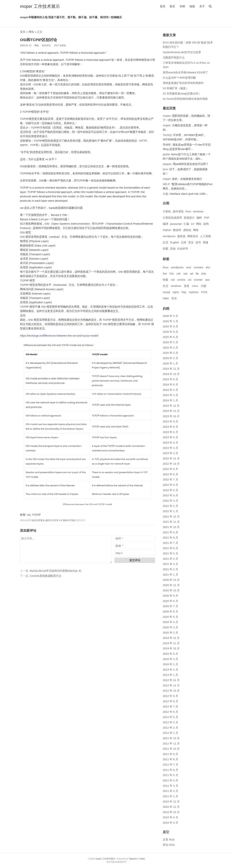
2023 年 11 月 (171, 411)
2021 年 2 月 (170, 569)
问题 (204, 286)
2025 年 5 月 (170, 342)
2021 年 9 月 (170, 532)
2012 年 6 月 (170, 712)
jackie (166, 154)
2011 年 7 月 (170, 765)
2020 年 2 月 (170, 633)
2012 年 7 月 (170, 706)
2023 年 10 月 (171, 416)
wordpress (169, 236)
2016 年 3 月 (170, 659)
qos (208, 280)
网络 (31, 32)
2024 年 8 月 (170, 379)
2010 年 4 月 (170, 817)
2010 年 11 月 (171, 807)
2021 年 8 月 (170, 538)
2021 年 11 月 (171, 522)
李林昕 (167, 145)
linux (188, 211)
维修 (206, 242)
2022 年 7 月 (170, 480)
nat (173, 280)
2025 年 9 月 (170, 326)
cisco (195, 286)
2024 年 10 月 (171, 374)
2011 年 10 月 (171, 749)
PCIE (204, 292)
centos (181, 280)
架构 (206, 224)
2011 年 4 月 (170, 780)
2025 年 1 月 (170, 363)
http (184, 292)
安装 (187, 286)
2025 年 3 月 (170, 353)
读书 (198, 242)
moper (167, 116)
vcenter (198, 280)
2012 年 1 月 (170, 733)
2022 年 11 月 (171, 458)
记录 (184, 242)
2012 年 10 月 (171, 691)
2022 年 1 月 (170, 511)
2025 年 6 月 (170, 337)
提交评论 (135, 560)
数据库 (177, 230)
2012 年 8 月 (170, 701)
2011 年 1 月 (170, 796)
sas (185, 273)
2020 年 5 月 (170, 617)
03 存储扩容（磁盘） (176, 88)
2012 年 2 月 (170, 728)
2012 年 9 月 (170, 696)
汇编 (186, 224)
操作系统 (178, 211)
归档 (182, 6)
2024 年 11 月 (171, 369)
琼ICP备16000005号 (116, 862)
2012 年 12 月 (171, 680)
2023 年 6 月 (170, 432)
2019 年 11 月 (171, 643)
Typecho (133, 859)
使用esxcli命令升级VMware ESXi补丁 (185, 72)
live (165, 273)
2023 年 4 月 (170, 443)
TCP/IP (36, 515)
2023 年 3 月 (170, 448)
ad (192, 273)
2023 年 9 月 (170, 421)
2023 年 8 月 (170, 427)
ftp (197, 273)
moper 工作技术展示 (40, 6)
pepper (167, 164)
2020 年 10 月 (171, 590)
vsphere (194, 292)
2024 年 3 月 (170, 395)
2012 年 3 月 (170, 722)
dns (208, 267)
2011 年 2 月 (170, 791)
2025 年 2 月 (170, 358)
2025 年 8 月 (170, 332)
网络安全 (193, 236)
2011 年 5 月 (170, 775)
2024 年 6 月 (170, 384)
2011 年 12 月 (171, 738)
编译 (165, 224)
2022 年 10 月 (171, 464)
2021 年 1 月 (170, 575)
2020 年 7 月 (170, 606)
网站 (199, 224)
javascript (176, 224)
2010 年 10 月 (171, 812)
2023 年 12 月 (171, 406)
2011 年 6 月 (170, 770)
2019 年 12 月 (171, 638)
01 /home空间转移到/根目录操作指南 (185, 99)
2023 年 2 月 (170, 453)
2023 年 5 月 (170, 437)
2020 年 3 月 (170, 627)
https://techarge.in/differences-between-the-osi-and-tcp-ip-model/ (59, 336)
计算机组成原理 (172, 218)
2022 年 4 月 (170, 495)
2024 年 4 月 (170, 390)
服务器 (181, 236)
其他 (173, 249)
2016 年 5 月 (170, 654)
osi (29, 515)
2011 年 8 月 (170, 759)
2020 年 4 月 (170, 622)
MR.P (166, 184)
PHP (207, 218)
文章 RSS (169, 840)
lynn (165, 169)
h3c (172, 273)
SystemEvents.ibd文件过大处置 (182, 52)
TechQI (167, 135)
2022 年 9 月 (170, 469)
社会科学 (183, 249)
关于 (202, 6)
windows (198, 211)
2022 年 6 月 (170, 485)
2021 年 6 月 (170, 548)
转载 (165, 249)
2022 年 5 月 (170, 490)
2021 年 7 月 (170, 543)
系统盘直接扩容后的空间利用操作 (183, 83)
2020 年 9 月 (170, 596)
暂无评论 (46, 46)
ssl (189, 280)
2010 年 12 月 (171, 801)
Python (167, 230)
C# (192, 224)
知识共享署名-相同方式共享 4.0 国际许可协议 (54, 520)
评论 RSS (169, 845)
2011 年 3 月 (170, 786)
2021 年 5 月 (170, 553)
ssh (178, 273)
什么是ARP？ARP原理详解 (179, 78)
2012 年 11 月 (171, 685)
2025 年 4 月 (170, 348)
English (174, 242)
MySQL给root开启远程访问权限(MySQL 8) (55, 571)
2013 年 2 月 (170, 670)
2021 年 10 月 (171, 527)
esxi (189, 267)
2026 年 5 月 (170, 316)
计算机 (167, 211)
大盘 (165, 194)
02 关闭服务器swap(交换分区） (182, 93)
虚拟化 (187, 230)
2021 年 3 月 (170, 564)
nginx (176, 292)
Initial (142, 859)
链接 (192, 6)
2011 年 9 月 (170, 754)
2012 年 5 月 (170, 717)
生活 (165, 242)
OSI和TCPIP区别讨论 (38, 40)
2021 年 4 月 (170, 559)
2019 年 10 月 (171, 648)
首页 (163, 6)
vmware (199, 267)
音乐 (191, 242)
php (204, 273)
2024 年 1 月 (170, 400)
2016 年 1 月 (170, 664)
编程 (199, 218)
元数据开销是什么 (174, 57)
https (166, 298)
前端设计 (189, 218)
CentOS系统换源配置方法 (45, 576)
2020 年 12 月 (171, 580)
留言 (172, 6)
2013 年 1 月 (170, 675)
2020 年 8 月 (170, 601)
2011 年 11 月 (171, 743)
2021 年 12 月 (171, 516)
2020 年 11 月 (171, 585)
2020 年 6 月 (170, 611)
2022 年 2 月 (170, 506)
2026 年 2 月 (170, 321)
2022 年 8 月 (170, 474)
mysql (166, 292)
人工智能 (206, 236)
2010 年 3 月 (170, 823)
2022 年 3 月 (170, 501)
